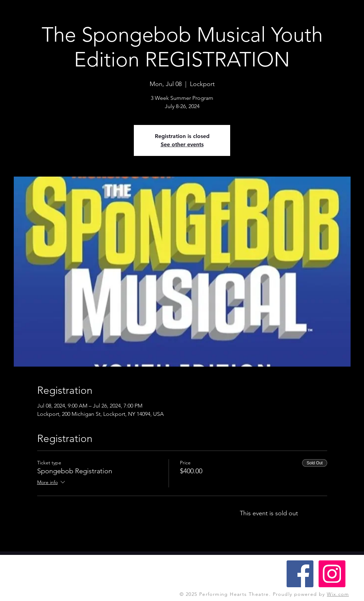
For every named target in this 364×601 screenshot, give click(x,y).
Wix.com (338, 594)
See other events (182, 144)
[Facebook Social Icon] (300, 574)
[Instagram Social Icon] (332, 574)
